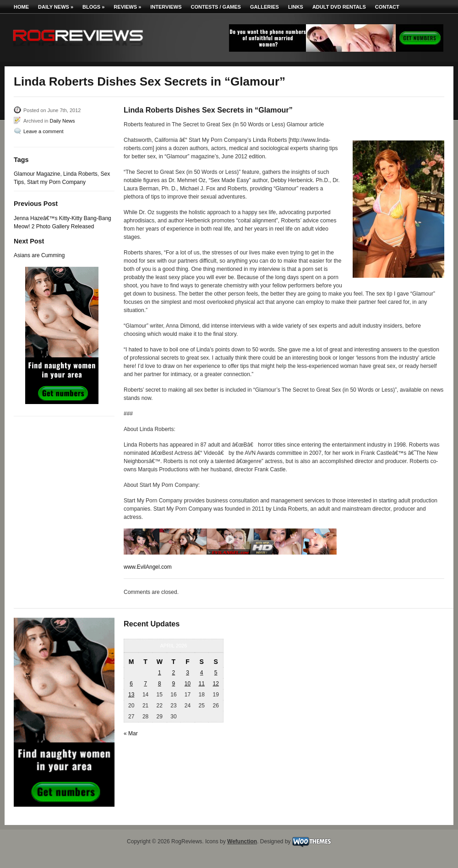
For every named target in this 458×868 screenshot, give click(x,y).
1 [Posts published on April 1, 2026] (160, 673)
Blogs (93, 7)
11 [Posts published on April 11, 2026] (201, 684)
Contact (387, 7)
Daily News (56, 7)
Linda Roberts (80, 174)
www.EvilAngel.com (148, 567)
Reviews (127, 7)
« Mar (131, 733)
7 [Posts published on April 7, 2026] (145, 684)
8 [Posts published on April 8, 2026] (160, 684)
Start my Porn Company (56, 182)
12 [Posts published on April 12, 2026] (215, 684)
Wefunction (242, 841)
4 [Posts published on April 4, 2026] (202, 673)
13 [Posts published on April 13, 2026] (131, 695)
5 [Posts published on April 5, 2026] (216, 673)
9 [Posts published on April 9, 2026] (174, 684)
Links (296, 7)
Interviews (166, 7)
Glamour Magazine (37, 174)
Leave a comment (43, 131)
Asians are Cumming (39, 255)
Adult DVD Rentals (339, 7)
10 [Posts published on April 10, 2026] (188, 684)
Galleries (264, 7)
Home (21, 7)
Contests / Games (216, 7)
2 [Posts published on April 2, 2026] (174, 673)
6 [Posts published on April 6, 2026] (131, 684)
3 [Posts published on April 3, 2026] (188, 673)
